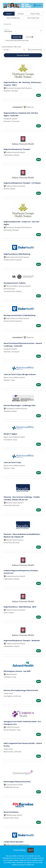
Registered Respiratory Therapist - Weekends (22, 640)
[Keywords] (23, 24)
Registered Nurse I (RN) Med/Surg (17, 254)
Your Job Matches (13, 18)
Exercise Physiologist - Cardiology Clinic (20, 405)
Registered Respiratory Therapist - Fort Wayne (22, 183)
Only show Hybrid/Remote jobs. (17, 40)
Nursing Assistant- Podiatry (15, 283)
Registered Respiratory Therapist (17, 149)
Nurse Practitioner (11, 812)
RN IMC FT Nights (10, 434)
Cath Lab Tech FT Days (12, 462)
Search (9, 14)
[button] (30, 37)
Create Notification (35, 50)
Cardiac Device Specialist (14, 842)
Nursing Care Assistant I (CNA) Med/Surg (20, 315)
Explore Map (35, 14)
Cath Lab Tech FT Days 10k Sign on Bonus (20, 374)
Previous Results (23, 55)
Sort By (6, 50)
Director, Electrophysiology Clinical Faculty (21, 690)
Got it (31, 850)
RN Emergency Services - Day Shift (17, 671)
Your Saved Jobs (33, 18)
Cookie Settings (20, 850)
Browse (21, 14)
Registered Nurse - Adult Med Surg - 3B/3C (20, 607)
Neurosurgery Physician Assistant (17, 782)
